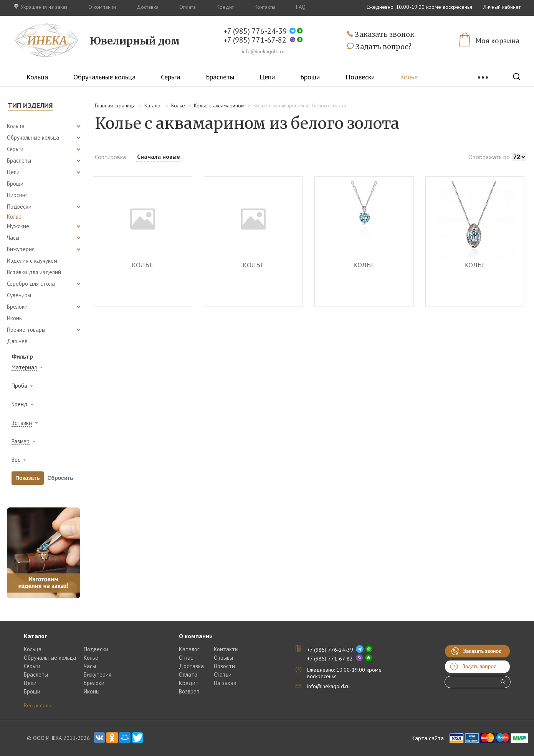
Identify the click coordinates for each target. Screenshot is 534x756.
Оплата (188, 7)
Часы (90, 666)
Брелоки (94, 683)
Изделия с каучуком (32, 261)
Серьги (170, 77)
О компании (102, 7)
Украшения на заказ (41, 7)
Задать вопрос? (379, 47)
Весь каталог (39, 705)
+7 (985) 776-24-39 (255, 31)
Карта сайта (427, 738)
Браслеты (220, 77)
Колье (409, 77)
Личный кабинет (502, 7)
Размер (21, 441)
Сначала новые (159, 156)
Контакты (265, 7)
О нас (186, 658)
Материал (24, 367)
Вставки (22, 423)
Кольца (37, 77)
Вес (16, 460)
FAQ (301, 7)
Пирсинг (17, 195)
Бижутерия (98, 674)
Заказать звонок (381, 35)
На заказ (225, 683)
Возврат (189, 691)
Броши (310, 77)
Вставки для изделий (34, 272)
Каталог (189, 649)
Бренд (20, 404)
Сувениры (19, 295)
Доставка (148, 7)
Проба (19, 386)
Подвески (360, 77)
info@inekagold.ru (263, 51)
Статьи (223, 674)
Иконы (15, 318)
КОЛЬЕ (142, 265)
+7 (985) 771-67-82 (255, 40)
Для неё (17, 341)
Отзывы (223, 658)
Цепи (267, 77)
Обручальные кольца (104, 77)
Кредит (225, 7)
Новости (224, 666)
